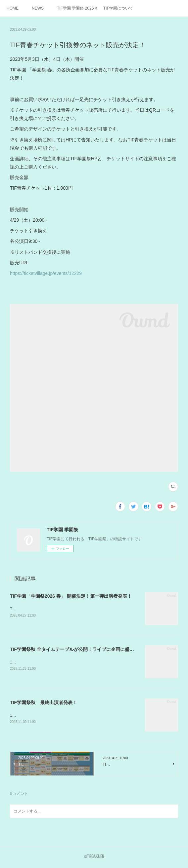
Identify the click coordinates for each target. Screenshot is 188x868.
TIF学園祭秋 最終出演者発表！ (44, 703)
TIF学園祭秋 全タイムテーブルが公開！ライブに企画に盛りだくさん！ (84, 650)
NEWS (38, 8)
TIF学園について (118, 8)
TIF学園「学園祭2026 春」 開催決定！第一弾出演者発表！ (71, 596)
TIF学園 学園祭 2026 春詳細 (77, 8)
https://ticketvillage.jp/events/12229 (46, 273)
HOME (13, 8)
